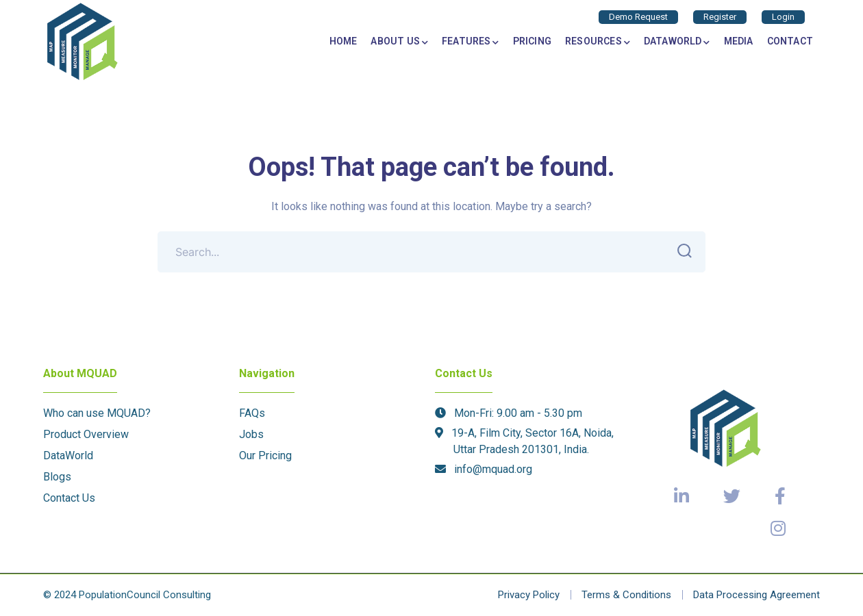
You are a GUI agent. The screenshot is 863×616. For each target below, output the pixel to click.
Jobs (251, 434)
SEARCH (680, 251)
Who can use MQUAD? (97, 413)
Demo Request (638, 17)
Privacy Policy (529, 595)
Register (720, 17)
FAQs (252, 413)
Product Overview (86, 434)
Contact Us (69, 498)
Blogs (57, 477)
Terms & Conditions (626, 595)
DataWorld (68, 455)
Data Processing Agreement (756, 595)
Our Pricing (265, 455)
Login (783, 17)
